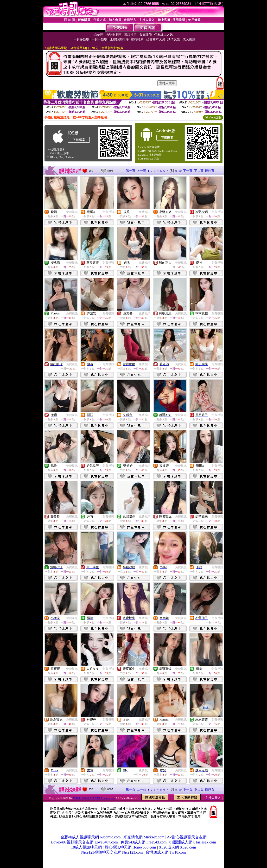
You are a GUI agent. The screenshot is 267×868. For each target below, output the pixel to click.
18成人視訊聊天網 (86, 847)
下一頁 (188, 171)
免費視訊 (72, 212)
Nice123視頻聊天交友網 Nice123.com (112, 852)
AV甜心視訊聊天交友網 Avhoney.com (94, 798)
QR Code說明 (213, 117)
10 (180, 171)
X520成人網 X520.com (177, 847)
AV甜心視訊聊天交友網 (187, 837)
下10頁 (199, 171)
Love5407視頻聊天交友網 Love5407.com (84, 842)
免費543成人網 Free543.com (144, 842)
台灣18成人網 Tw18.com (166, 852)
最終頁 (210, 171)
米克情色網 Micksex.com (144, 837)
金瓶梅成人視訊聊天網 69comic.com (91, 837)
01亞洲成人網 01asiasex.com (193, 842)
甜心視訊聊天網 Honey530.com (130, 847)
